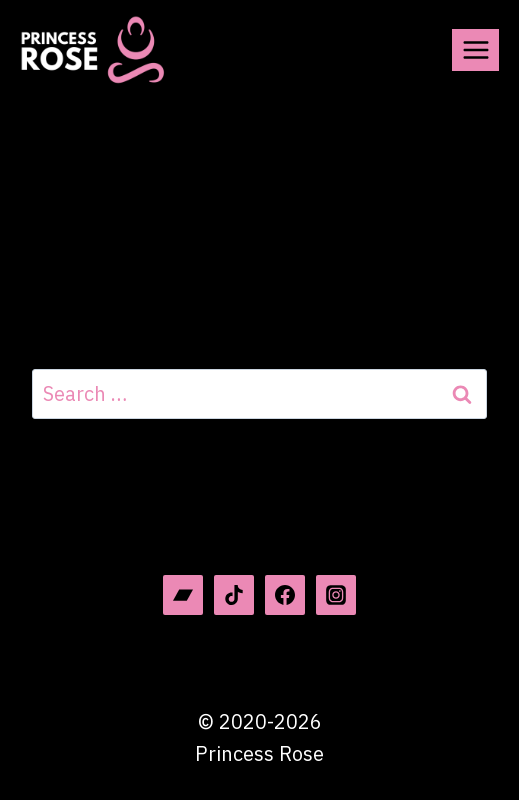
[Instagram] (336, 595)
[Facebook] (285, 595)
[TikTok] (234, 595)
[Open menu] (475, 49)
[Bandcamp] (183, 595)
